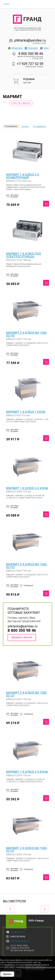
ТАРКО (6, 4)
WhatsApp (15, 48)
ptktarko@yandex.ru (30, 40)
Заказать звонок (22, 638)
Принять (7, 974)
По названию (39, 126)
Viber (44, 48)
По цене (25, 126)
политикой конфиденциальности (38, 967)
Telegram (31, 48)
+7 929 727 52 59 (30, 64)
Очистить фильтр (21, 103)
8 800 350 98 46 (31, 54)
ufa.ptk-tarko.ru (18, 932)
